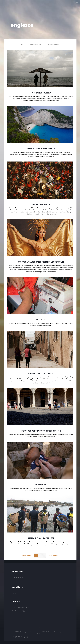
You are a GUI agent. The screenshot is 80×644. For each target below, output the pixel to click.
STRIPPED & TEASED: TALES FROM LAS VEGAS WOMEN (41, 262)
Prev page (26, 556)
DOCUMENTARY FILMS (35, 44)
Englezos (40, 634)
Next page (54, 556)
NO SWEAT (41, 320)
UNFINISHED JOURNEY (41, 93)
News (14, 593)
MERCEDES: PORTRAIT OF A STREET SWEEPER (41, 431)
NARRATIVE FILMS (53, 44)
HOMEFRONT (41, 485)
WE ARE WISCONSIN (41, 204)
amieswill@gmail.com (24, 611)
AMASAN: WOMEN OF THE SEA (41, 538)
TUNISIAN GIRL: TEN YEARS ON (41, 373)
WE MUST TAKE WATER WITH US (41, 149)
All (22, 44)
